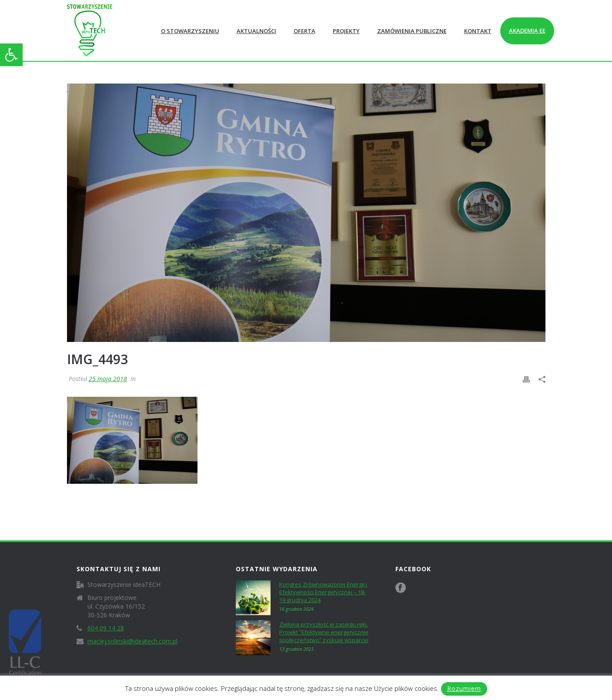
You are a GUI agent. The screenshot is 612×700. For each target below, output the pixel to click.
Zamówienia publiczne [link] (412, 31)
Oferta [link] (304, 31)
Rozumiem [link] (464, 688)
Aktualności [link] (256, 31)
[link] (11, 55)
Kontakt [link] (478, 31)
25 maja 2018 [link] (108, 379)
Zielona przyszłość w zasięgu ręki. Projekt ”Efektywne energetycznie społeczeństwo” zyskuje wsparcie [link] (324, 632)
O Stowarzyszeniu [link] (190, 31)
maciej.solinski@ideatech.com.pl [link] (132, 641)
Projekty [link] (346, 31)
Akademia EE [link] (527, 30)
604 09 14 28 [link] (106, 628)
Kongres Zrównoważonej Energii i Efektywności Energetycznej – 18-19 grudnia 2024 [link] (323, 592)
